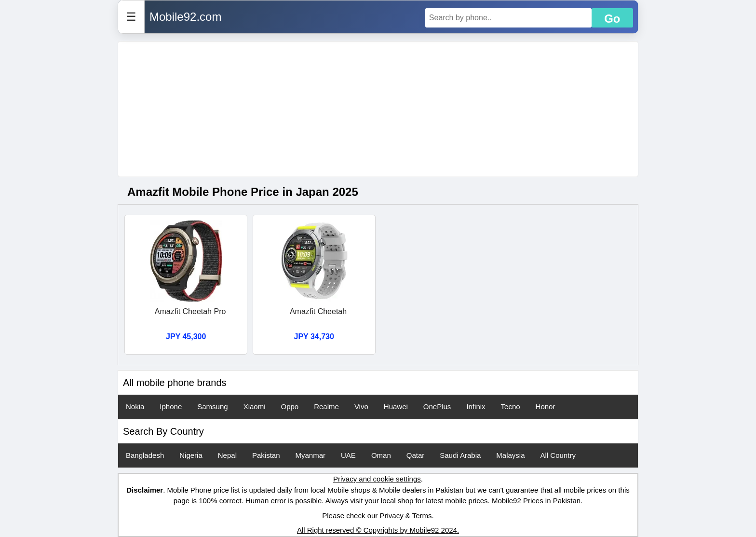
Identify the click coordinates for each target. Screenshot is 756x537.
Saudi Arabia (460, 455)
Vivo (361, 406)
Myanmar (311, 455)
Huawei (396, 406)
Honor (546, 406)
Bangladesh (145, 455)
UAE (348, 455)
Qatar (416, 455)
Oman (381, 455)
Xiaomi (255, 406)
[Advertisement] (378, 109)
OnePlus (437, 406)
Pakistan (266, 455)
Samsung (212, 406)
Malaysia (510, 455)
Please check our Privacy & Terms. (378, 516)
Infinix (476, 406)
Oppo (290, 406)
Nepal (227, 455)
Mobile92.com (185, 17)
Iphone (171, 406)
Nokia (135, 406)
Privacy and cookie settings (377, 479)
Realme (326, 406)
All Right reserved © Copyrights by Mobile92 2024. (378, 530)
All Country (558, 455)
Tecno (511, 406)
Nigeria (191, 455)
